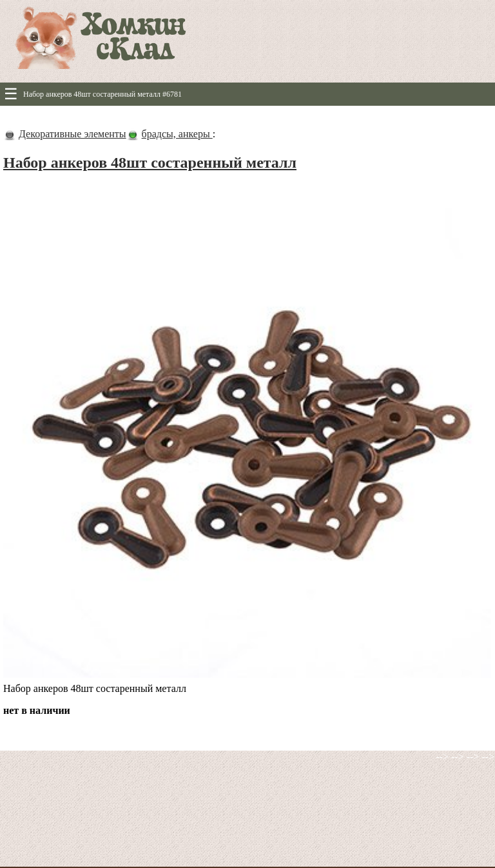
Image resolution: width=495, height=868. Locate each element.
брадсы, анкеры (177, 134)
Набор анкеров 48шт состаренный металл (150, 163)
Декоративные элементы (73, 134)
